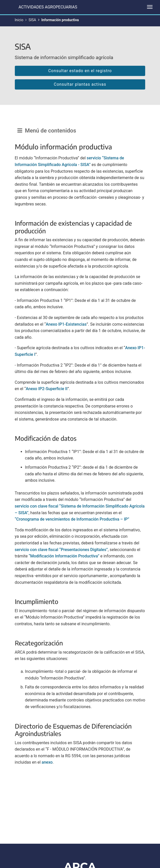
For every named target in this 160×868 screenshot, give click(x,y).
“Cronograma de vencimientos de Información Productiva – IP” (72, 519)
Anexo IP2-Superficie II (47, 389)
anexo (47, 762)
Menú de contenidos (47, 131)
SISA (32, 20)
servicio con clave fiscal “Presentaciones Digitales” (61, 550)
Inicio (19, 20)
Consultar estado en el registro (80, 71)
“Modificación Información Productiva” (64, 556)
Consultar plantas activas (80, 84)
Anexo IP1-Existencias (66, 324)
